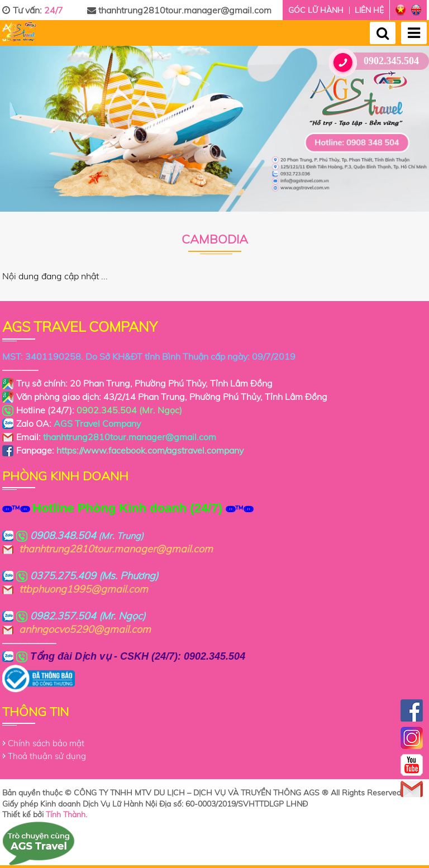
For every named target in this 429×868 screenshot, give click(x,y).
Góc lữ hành (316, 10)
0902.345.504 (378, 61)
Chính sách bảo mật (46, 743)
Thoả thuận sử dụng (47, 756)
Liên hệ (369, 10)
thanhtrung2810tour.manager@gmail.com (179, 10)
